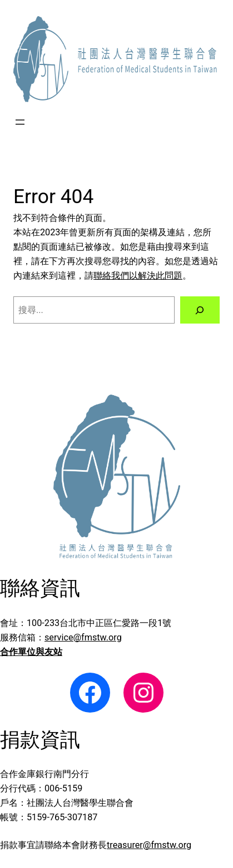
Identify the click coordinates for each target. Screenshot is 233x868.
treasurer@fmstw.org (149, 845)
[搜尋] (200, 310)
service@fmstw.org (83, 637)
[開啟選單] (20, 122)
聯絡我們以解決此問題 (138, 276)
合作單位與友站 (31, 652)
